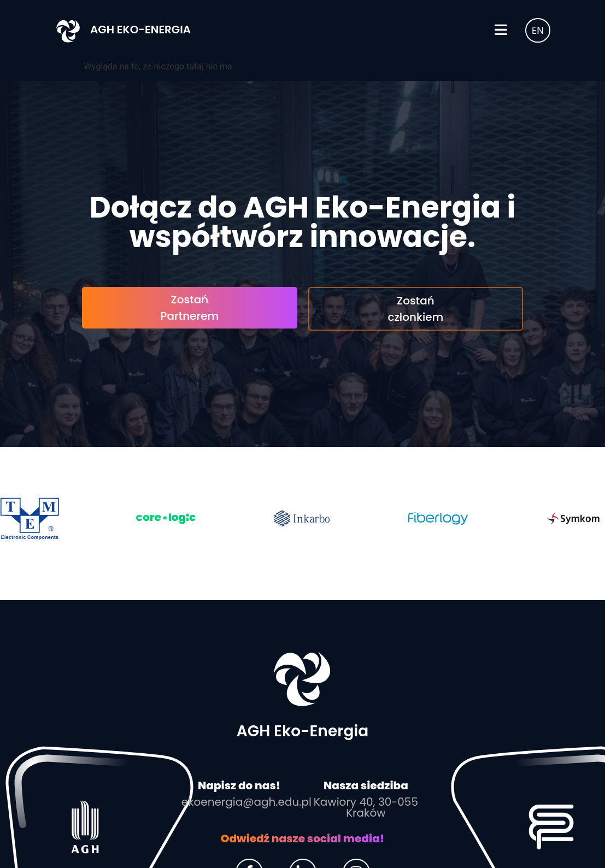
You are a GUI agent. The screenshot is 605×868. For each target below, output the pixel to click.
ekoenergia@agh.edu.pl (246, 802)
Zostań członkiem (415, 309)
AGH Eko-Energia (140, 30)
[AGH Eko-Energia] (68, 30)
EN (538, 30)
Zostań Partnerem (190, 308)
